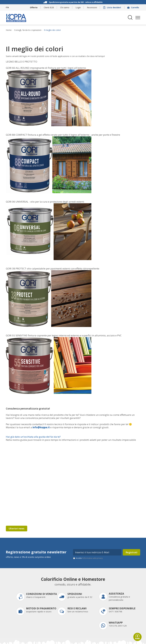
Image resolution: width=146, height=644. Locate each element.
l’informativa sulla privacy (92, 541)
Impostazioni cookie (83, 640)
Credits (34, 640)
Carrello (133, 7)
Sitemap (44, 640)
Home (9, 30)
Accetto (89, 541)
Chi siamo (65, 7)
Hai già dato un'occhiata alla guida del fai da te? (33, 437)
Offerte (34, 7)
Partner (100, 640)
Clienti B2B (49, 7)
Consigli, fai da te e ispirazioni (28, 30)
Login (78, 7)
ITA (7, 7)
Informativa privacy (61, 640)
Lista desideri (112, 7)
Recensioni (92, 7)
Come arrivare (114, 640)
